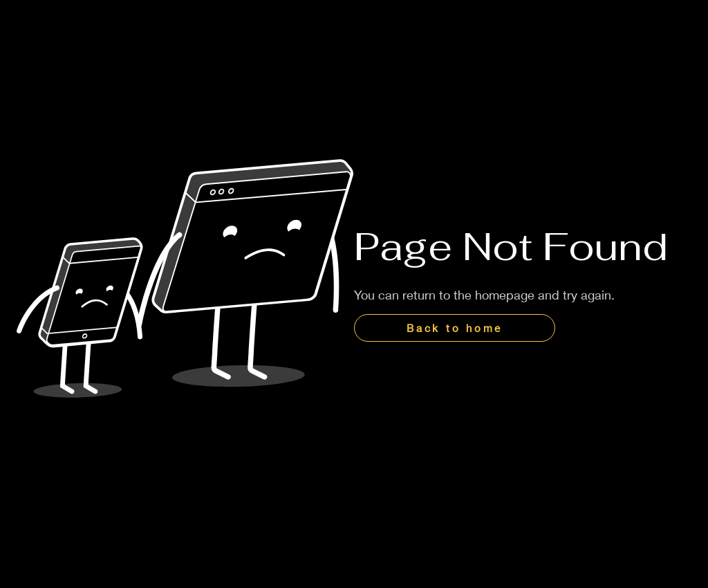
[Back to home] (455, 328)
